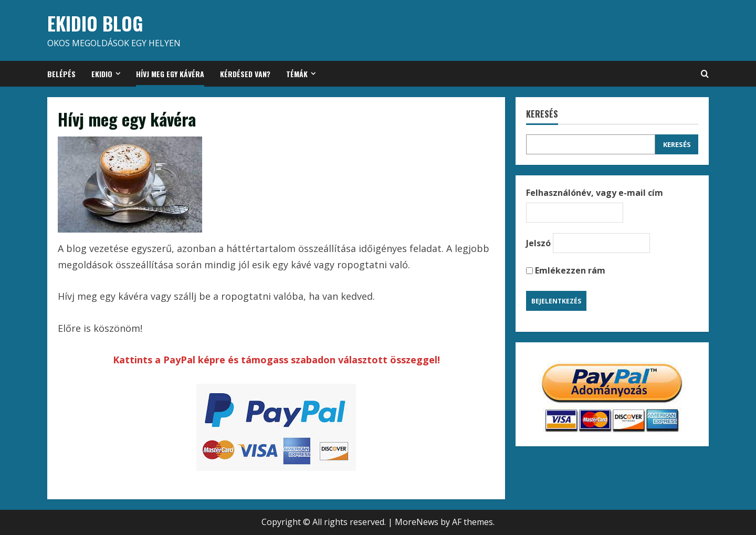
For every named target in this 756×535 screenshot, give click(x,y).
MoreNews (417, 522)
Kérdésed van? (245, 74)
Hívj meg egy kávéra (170, 74)
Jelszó (538, 243)
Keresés (542, 114)
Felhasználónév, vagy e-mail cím (595, 193)
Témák (297, 74)
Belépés (61, 74)
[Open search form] (705, 74)
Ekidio (102, 74)
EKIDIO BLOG (95, 23)
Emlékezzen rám (566, 270)
